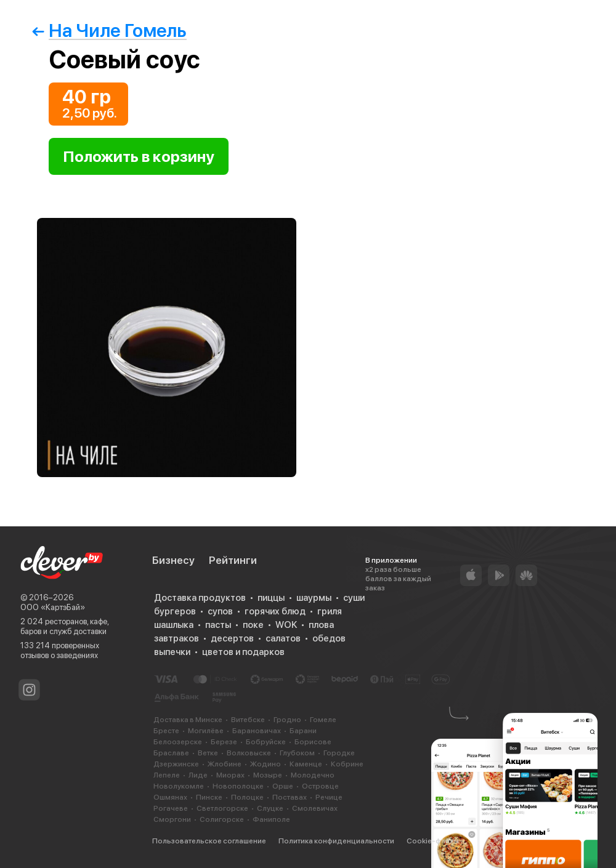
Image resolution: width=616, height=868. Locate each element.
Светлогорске (222, 808)
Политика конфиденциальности (336, 841)
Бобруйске (266, 742)
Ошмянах (170, 797)
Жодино (265, 764)
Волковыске (249, 753)
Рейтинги (233, 560)
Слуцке (270, 808)
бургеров (175, 611)
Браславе (171, 753)
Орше (283, 786)
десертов (232, 638)
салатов (283, 638)
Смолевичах (315, 808)
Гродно (287, 720)
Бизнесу (173, 560)
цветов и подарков (243, 652)
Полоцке (247, 797)
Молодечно (313, 775)
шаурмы (314, 598)
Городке (339, 753)
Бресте (166, 731)
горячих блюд (275, 611)
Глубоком (297, 753)
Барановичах (257, 731)
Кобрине (347, 764)
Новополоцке (238, 786)
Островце (320, 786)
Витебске (248, 720)
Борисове (313, 742)
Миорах (230, 775)
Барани (303, 731)
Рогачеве (171, 808)
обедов (329, 638)
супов (220, 611)
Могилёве (206, 731)
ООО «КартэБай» (53, 607)
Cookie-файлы (433, 841)
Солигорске (222, 819)
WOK (286, 625)
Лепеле (167, 775)
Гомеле (323, 720)
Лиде (198, 775)
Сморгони (172, 819)
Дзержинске (176, 764)
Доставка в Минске (188, 720)
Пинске (209, 797)
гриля (330, 611)
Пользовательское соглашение (209, 841)
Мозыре (268, 775)
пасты (218, 625)
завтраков (176, 638)
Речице (329, 797)
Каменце (306, 764)
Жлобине (225, 764)
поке (253, 625)
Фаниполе (271, 819)
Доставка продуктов (200, 598)
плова (321, 625)
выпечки (172, 652)
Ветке (208, 753)
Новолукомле (179, 786)
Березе (224, 742)
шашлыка (174, 625)
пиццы (271, 598)
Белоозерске (178, 742)
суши (354, 598)
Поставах (290, 797)
